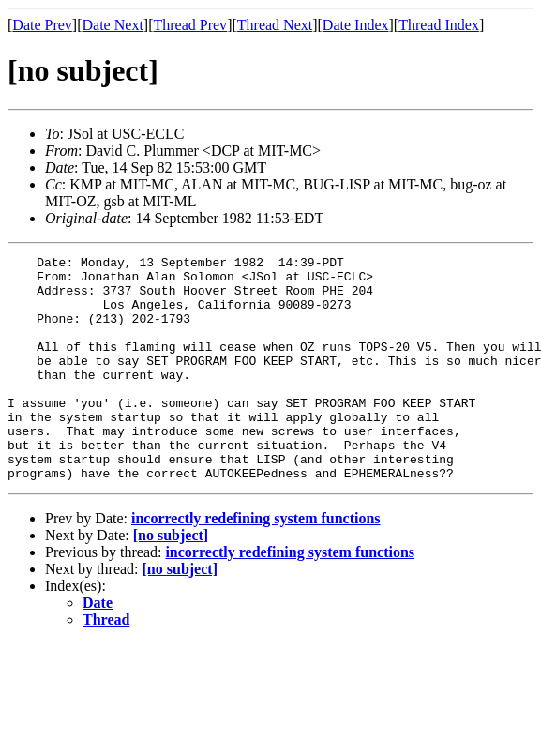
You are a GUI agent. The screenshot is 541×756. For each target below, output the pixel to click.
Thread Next (275, 25)
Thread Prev (190, 25)
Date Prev (42, 25)
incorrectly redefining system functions (256, 563)
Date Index (356, 25)
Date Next (113, 25)
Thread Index (439, 25)
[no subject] (171, 580)
